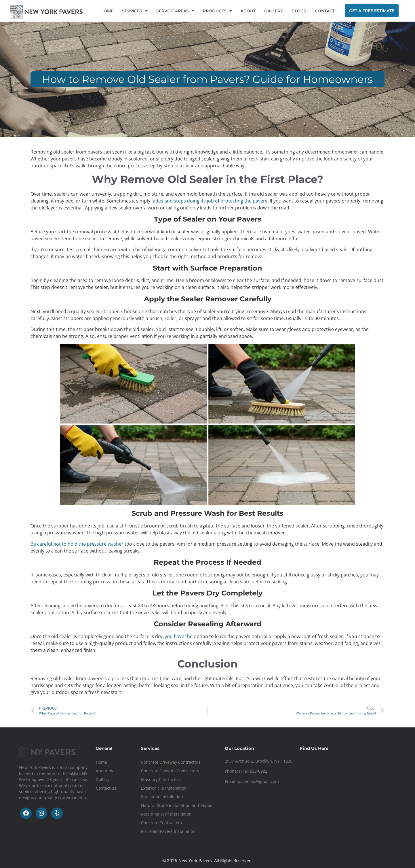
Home (101, 762)
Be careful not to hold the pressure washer (77, 544)
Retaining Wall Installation (166, 814)
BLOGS (299, 11)
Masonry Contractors (161, 779)
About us (104, 771)
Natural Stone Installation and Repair (177, 805)
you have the (179, 636)
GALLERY (274, 11)
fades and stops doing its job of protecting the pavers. (211, 201)
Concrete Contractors (161, 823)
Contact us (106, 788)
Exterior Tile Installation (164, 788)
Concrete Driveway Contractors (171, 762)
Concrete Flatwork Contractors (170, 771)
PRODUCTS (217, 11)
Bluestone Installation (162, 797)
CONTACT (325, 11)
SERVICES (135, 11)
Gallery (102, 779)
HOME (107, 11)
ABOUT (248, 11)
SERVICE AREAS (175, 11)
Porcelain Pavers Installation (168, 831)
